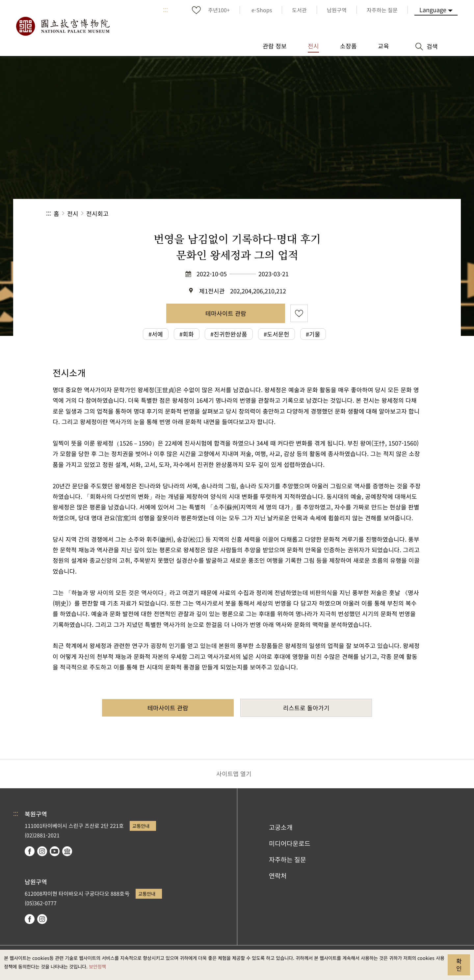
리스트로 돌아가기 (306, 708)
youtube (55, 851)
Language (433, 10)
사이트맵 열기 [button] (234, 774)
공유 (356, 214)
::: (165, 10)
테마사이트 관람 (226, 313)
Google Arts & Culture (67, 851)
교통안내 (141, 826)
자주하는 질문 (288, 859)
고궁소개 (281, 827)
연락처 (278, 876)
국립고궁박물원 (63, 26)
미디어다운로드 (290, 843)
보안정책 (97, 966)
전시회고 (97, 213)
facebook (30, 851)
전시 (73, 213)
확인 (459, 965)
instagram (42, 851)
